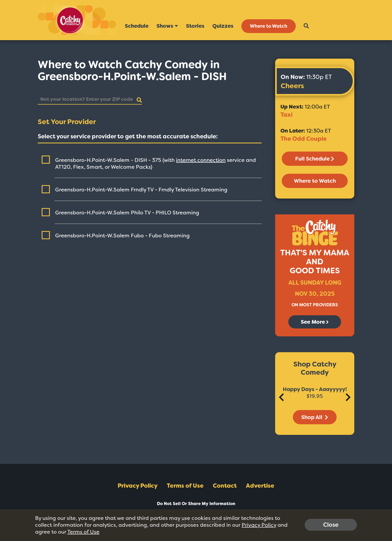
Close (331, 525)
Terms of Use (185, 486)
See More (315, 322)
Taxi (286, 115)
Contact (225, 486)
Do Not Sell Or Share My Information (196, 504)
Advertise (260, 486)
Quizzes (223, 26)
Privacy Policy (138, 486)
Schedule (137, 26)
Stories (195, 26)
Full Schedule (315, 159)
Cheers (292, 86)
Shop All (315, 417)
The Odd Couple (303, 139)
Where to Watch (269, 26)
